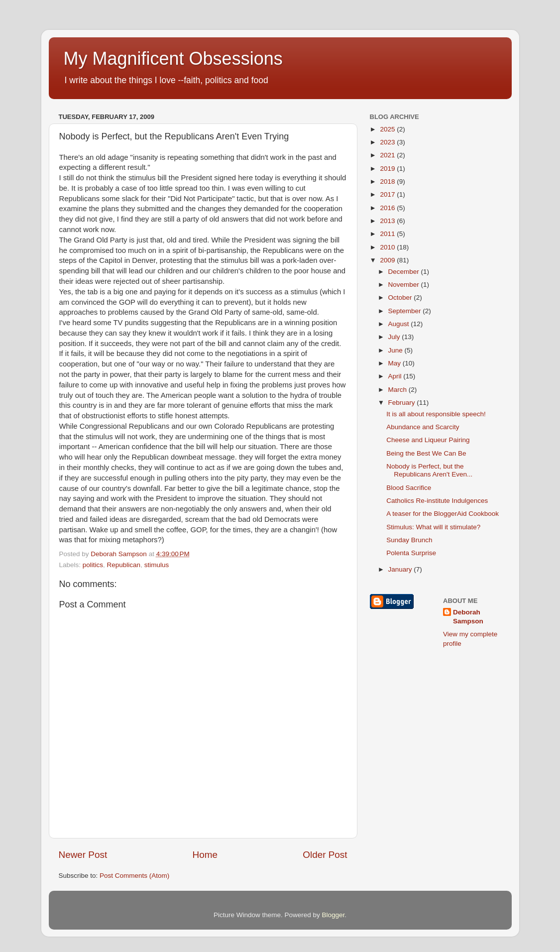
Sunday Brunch (409, 540)
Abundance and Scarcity (423, 427)
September (406, 311)
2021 (388, 155)
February (403, 403)
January (401, 569)
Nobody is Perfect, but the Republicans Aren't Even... (429, 470)
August (400, 324)
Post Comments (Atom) (134, 876)
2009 (388, 260)
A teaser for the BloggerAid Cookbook (443, 514)
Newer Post (83, 855)
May (395, 363)
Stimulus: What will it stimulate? (433, 527)
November (405, 285)
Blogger (334, 915)
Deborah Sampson (468, 617)
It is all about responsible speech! (436, 414)
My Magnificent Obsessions (173, 59)
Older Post (325, 855)
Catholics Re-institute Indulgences (437, 501)
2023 (388, 142)
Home (205, 855)
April (396, 376)
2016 (388, 208)
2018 (388, 181)
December (405, 272)
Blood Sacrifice (409, 488)
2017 (388, 194)
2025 (388, 129)
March (398, 390)
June (396, 350)
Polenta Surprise (411, 553)
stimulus (157, 565)
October (401, 297)
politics (93, 565)
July (395, 337)
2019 (388, 169)
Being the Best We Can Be (426, 453)
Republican (124, 565)
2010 (388, 247)
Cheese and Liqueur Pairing (428, 440)
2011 (388, 234)
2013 (388, 221)
